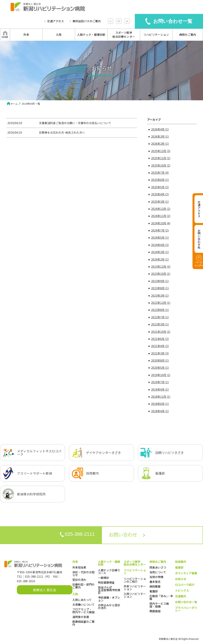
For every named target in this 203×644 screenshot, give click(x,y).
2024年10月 (161, 223)
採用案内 (181, 562)
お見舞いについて (83, 604)
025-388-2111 (75, 535)
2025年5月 (160, 187)
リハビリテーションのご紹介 (135, 580)
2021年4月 (160, 346)
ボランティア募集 (186, 573)
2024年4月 (160, 245)
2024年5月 (160, 238)
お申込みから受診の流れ (109, 606)
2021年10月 (161, 332)
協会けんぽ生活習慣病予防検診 (109, 590)
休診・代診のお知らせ (83, 574)
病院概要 (155, 586)
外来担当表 (79, 567)
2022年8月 (160, 310)
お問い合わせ (129, 535)
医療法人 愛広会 (45, 590)
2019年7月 (160, 382)
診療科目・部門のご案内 (83, 586)
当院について (158, 572)
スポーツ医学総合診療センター (124, 35)
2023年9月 (160, 281)
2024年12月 (161, 209)
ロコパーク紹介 (185, 585)
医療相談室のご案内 (83, 623)
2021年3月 (160, 353)
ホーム (14, 104)
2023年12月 (161, 266)
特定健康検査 (106, 582)
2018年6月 (160, 404)
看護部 (154, 591)
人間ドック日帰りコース (109, 572)
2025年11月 (161, 158)
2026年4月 (160, 129)
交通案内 (181, 596)
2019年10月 (161, 375)
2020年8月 (160, 360)
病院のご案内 (188, 35)
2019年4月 (160, 389)
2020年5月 (160, 368)
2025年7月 (160, 173)
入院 (59, 35)
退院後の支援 (81, 617)
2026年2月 (160, 144)
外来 (26, 35)
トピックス (182, 590)
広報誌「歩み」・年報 (161, 597)
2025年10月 (161, 165)
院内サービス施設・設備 (159, 605)
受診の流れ (79, 580)
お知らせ (181, 579)
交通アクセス (56, 21)
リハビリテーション (156, 35)
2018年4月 (160, 411)
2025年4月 (160, 194)
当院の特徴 (156, 577)
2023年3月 (160, 295)
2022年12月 (161, 303)
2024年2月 (160, 259)
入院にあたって (82, 600)
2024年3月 (160, 252)
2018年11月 (161, 397)
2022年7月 (160, 317)
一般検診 (103, 578)
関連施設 (155, 611)
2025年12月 (161, 151)
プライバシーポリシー (186, 609)
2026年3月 (160, 136)
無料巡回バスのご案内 (87, 21)
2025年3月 (160, 202)
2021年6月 (160, 339)
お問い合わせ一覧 (173, 21)
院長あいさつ (158, 567)
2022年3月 (160, 324)
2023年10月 (161, 274)
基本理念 (155, 582)
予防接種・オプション (109, 599)
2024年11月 (161, 216)
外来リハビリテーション (135, 588)
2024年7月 (160, 230)
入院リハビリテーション (135, 595)
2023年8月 (160, 288)
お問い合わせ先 (199, 239)
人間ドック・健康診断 (91, 35)
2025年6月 (160, 180)
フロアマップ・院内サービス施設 (83, 611)
